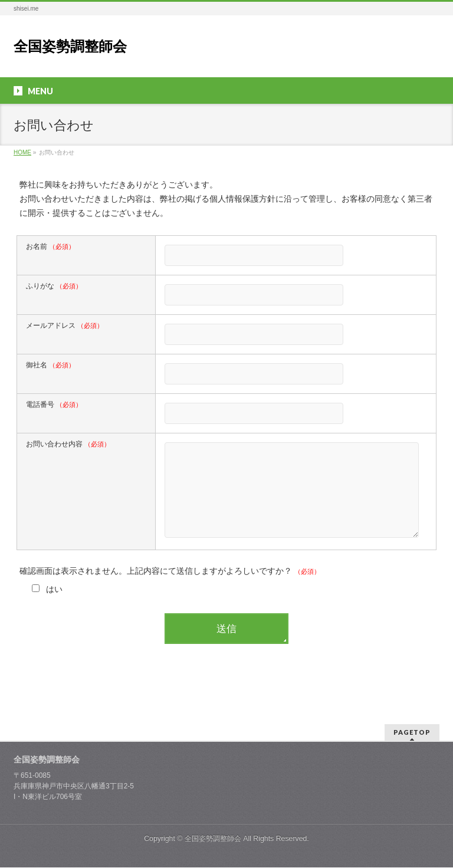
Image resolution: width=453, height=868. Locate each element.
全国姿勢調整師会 (70, 46)
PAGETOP (412, 733)
